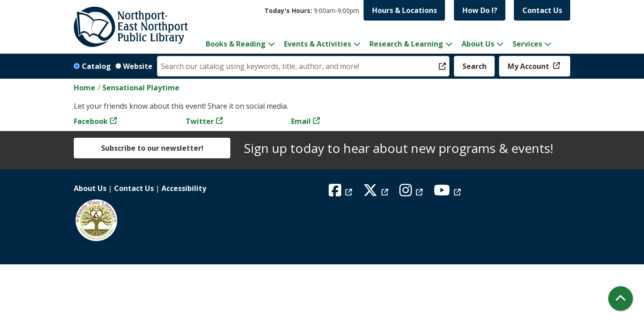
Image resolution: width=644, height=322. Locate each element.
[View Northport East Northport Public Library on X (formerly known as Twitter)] (377, 193)
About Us (90, 188)
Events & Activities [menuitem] (318, 44)
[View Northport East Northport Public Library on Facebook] (341, 193)
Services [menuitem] (527, 44)
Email (301, 121)
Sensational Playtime (141, 88)
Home (85, 88)
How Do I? (480, 10)
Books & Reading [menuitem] (236, 44)
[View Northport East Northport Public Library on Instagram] (412, 193)
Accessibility (184, 188)
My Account (529, 66)
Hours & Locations (405, 10)
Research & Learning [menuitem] (406, 44)
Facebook (91, 121)
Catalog (96, 66)
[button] (312, 11)
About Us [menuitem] (478, 44)
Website (138, 66)
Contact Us (542, 10)
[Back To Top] (621, 299)
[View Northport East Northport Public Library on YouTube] (448, 193)
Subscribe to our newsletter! (152, 148)
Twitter (200, 121)
